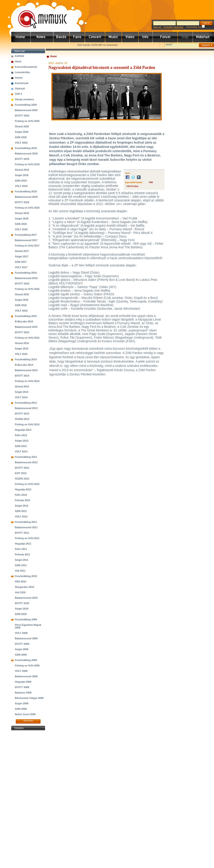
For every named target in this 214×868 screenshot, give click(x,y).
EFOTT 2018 (22, 202)
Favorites (20, 45)
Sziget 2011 (22, 560)
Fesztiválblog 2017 (26, 235)
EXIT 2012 (21, 473)
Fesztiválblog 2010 (26, 576)
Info (146, 37)
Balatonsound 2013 (26, 408)
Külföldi (19, 56)
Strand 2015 (22, 343)
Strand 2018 (22, 213)
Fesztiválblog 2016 (26, 273)
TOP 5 (18, 94)
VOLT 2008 (21, 671)
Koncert (95, 37)
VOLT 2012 (21, 517)
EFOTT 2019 (22, 159)
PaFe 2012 (21, 495)
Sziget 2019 (22, 175)
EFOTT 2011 (22, 533)
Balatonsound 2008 (26, 676)
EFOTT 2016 (22, 284)
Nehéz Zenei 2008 (25, 714)
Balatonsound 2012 (26, 462)
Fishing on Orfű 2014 (27, 381)
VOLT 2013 (21, 451)
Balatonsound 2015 (26, 327)
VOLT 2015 (21, 354)
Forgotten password (173, 27)
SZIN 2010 (21, 614)
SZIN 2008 (21, 709)
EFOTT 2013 (22, 414)
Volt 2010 (20, 592)
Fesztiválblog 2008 (26, 660)
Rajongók (77, 37)
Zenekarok (61, 37)
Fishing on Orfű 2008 (27, 666)
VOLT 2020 (21, 143)
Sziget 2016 (22, 300)
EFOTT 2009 (22, 644)
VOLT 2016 (21, 311)
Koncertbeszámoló (26, 67)
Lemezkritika (22, 72)
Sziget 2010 (22, 609)
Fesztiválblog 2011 (26, 522)
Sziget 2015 (22, 349)
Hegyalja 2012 (23, 489)
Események (22, 83)
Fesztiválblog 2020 (26, 105)
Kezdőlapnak (40, 45)
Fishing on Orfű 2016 (27, 289)
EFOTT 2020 (22, 116)
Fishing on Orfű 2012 (27, 484)
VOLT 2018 (21, 229)
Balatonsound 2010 (26, 598)
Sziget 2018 (22, 219)
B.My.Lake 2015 (24, 321)
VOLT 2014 (21, 397)
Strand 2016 (22, 294)
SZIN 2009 (21, 655)
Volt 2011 (20, 571)
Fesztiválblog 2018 (26, 191)
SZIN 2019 (21, 181)
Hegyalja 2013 (23, 430)
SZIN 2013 (21, 446)
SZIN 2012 (21, 511)
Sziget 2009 (22, 649)
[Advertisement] (28, 799)
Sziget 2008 (22, 703)
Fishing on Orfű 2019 (27, 164)
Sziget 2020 (22, 132)
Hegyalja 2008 (23, 682)
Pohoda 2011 (23, 554)
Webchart (203, 37)
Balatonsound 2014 (26, 370)
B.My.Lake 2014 (24, 365)
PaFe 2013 (21, 435)
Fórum (165, 37)
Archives (28, 721)
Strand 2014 (22, 386)
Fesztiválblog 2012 (26, 457)
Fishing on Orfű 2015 (27, 338)
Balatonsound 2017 (26, 240)
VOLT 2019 (21, 186)
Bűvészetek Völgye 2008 (29, 698)
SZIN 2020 (21, 137)
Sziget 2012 (22, 506)
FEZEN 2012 (22, 479)
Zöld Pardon (132, 186)
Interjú (19, 78)
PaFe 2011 (21, 549)
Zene (114, 37)
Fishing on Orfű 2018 (27, 208)
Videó (130, 37)
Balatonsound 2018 (26, 197)
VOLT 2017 (21, 267)
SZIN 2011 (21, 565)
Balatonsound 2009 (26, 638)
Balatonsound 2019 (26, 154)
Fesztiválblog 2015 (26, 316)
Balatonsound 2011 (26, 527)
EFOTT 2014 (22, 376)
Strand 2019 (22, 170)
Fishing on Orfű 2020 (27, 121)
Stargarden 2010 (25, 587)
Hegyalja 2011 (23, 544)
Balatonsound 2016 (26, 278)
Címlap (21, 37)
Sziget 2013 (22, 441)
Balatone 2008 (23, 693)
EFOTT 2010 (22, 603)
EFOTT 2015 (22, 332)
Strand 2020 (22, 126)
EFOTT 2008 (22, 687)
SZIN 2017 (21, 262)
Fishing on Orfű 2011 (27, 538)
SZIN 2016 (21, 305)
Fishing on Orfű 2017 (27, 246)
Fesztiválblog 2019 (26, 148)
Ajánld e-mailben (59, 45)
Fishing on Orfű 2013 (27, 424)
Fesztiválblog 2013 (26, 403)
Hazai (18, 61)
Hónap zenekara (24, 99)
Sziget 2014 (22, 392)
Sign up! (157, 27)
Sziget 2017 (22, 256)
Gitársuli (20, 88)
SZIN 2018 (21, 224)
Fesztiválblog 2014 (26, 359)
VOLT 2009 (21, 633)
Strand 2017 (22, 251)
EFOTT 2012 (22, 468)
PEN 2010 (20, 582)
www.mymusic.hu (39, 15)
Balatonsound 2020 (26, 110)
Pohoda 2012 (23, 500)
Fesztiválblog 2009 (26, 619)
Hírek (42, 37)
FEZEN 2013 (22, 419)
